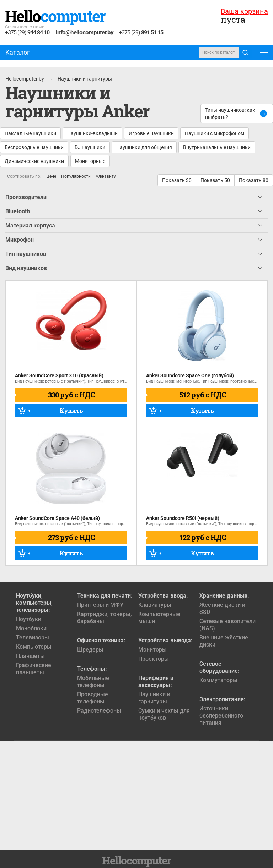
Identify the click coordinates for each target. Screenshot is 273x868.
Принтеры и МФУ (100, 605)
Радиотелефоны (99, 711)
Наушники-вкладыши (92, 133)
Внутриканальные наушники (217, 147)
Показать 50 (215, 180)
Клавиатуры (155, 605)
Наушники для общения (144, 147)
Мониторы (152, 650)
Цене (51, 177)
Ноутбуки (29, 619)
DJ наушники (90, 147)
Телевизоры (33, 638)
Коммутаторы (218, 680)
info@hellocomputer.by (85, 32)
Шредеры (90, 650)
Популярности (76, 177)
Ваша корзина (244, 11)
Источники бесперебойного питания (221, 716)
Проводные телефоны (93, 698)
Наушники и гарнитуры (154, 698)
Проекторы (154, 659)
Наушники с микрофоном (215, 133)
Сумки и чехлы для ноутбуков (164, 714)
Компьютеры (34, 647)
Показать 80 (254, 180)
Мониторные (90, 161)
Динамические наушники (34, 161)
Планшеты (30, 656)
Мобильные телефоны (93, 682)
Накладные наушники (30, 133)
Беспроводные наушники (34, 147)
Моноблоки (31, 628)
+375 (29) (27, 33)
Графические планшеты (34, 669)
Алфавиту (106, 177)
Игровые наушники (151, 133)
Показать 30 (177, 180)
